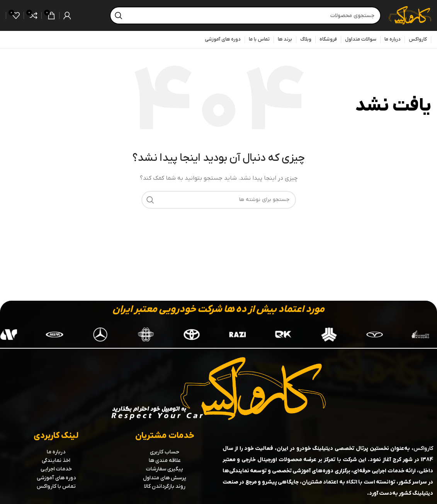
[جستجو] (245, 15)
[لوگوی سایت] (410, 15)
